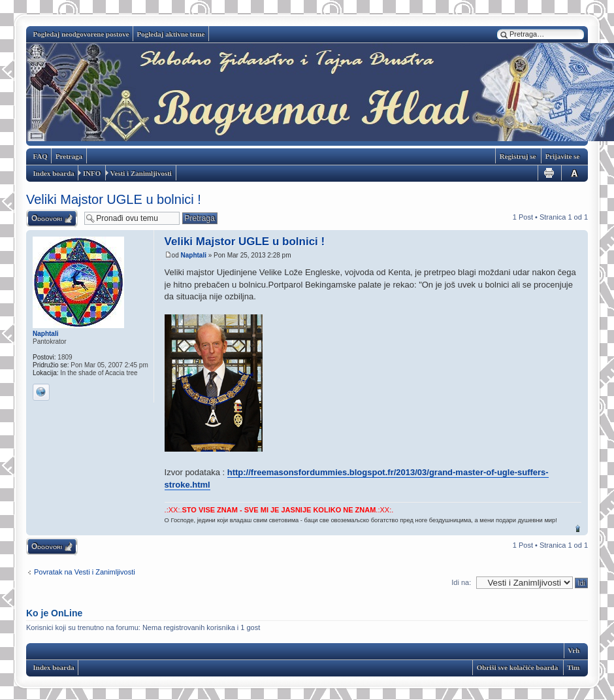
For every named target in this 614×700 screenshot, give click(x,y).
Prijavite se (563, 156)
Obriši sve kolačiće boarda (517, 667)
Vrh (578, 528)
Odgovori (47, 218)
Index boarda (54, 173)
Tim (573, 667)
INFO (92, 173)
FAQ (40, 156)
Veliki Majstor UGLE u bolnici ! (114, 199)
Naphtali (194, 255)
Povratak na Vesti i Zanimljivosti (85, 572)
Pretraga (69, 156)
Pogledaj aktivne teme (171, 34)
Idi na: (461, 582)
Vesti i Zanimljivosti (141, 173)
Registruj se (518, 156)
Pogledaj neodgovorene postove (81, 34)
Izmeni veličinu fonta (572, 173)
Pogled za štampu (549, 173)
